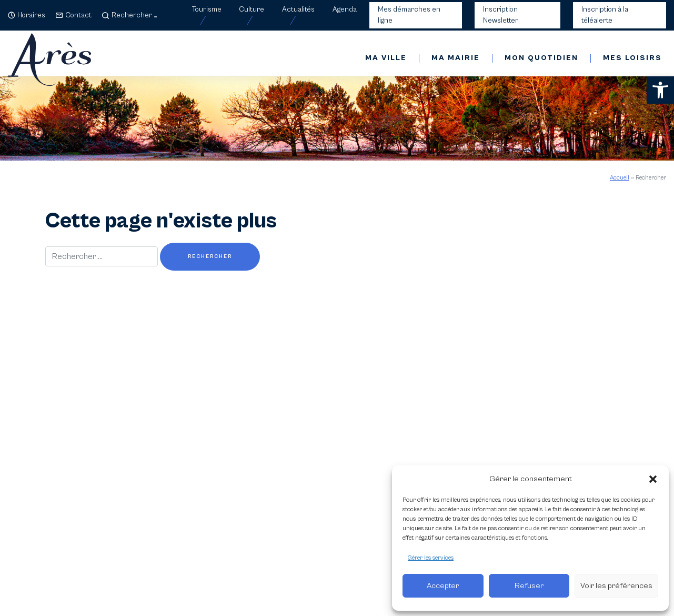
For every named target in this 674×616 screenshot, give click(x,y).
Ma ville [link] (386, 58)
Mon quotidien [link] (541, 58)
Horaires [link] (31, 15)
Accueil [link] (620, 178)
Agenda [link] (345, 9)
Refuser (529, 586)
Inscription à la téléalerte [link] (605, 15)
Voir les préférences (616, 586)
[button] (653, 479)
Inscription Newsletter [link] (501, 15)
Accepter (443, 586)
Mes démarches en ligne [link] (409, 15)
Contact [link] (78, 15)
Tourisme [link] (207, 9)
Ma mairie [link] (456, 58)
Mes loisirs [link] (632, 58)
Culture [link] (252, 9)
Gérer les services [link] (431, 558)
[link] (660, 90)
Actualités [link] (298, 9)
